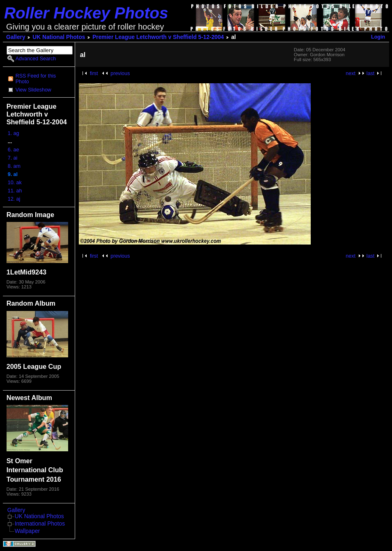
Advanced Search (36, 59)
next (351, 73)
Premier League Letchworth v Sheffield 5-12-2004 (158, 37)
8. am (14, 166)
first (94, 73)
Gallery (16, 37)
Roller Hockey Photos (86, 13)
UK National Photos (59, 37)
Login (378, 37)
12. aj (14, 199)
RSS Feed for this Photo (36, 79)
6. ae (14, 150)
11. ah (15, 191)
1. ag (14, 133)
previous (120, 73)
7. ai (13, 158)
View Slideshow (33, 90)
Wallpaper (27, 531)
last (370, 73)
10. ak (15, 183)
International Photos (40, 524)
